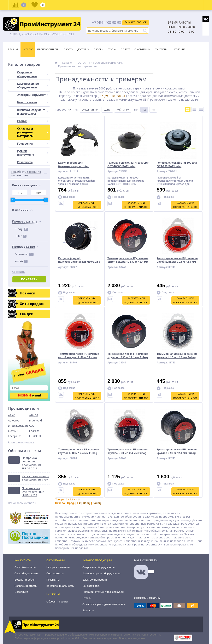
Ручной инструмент (33, 153)
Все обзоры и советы (22, 503)
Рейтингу (123, 110)
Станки (33, 121)
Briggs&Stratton (18, 426)
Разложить (33, 162)
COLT (32, 426)
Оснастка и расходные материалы (33, 132)
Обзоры (99, 49)
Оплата (125, 49)
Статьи (112, 49)
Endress (34, 431)
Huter (21, 236)
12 (144, 110)
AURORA (13, 420)
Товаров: (61, 110)
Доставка (83, 49)
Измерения (33, 143)
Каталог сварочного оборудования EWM (35, 478)
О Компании (142, 49)
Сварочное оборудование (33, 74)
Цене (107, 110)
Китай (21, 261)
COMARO (14, 431)
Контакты (161, 49)
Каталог (28, 49)
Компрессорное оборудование (33, 85)
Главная (13, 49)
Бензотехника (33, 102)
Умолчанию (90, 110)
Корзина (180, 49)
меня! (29, 395)
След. (87, 503)
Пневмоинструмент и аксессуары (33, 112)
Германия (24, 254)
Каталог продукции (97, 560)
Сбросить (19, 272)
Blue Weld (36, 420)
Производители (48, 49)
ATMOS (34, 415)
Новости (68, 49)
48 (153, 110)
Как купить (23, 560)
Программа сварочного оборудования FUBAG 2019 (32, 463)
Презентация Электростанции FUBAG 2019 (33, 492)
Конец (97, 503)
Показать (29, 279)
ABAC (11, 415)
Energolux (14, 436)
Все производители (21, 442)
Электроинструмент (33, 95)
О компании (55, 560)
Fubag (22, 229)
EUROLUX (35, 436)
